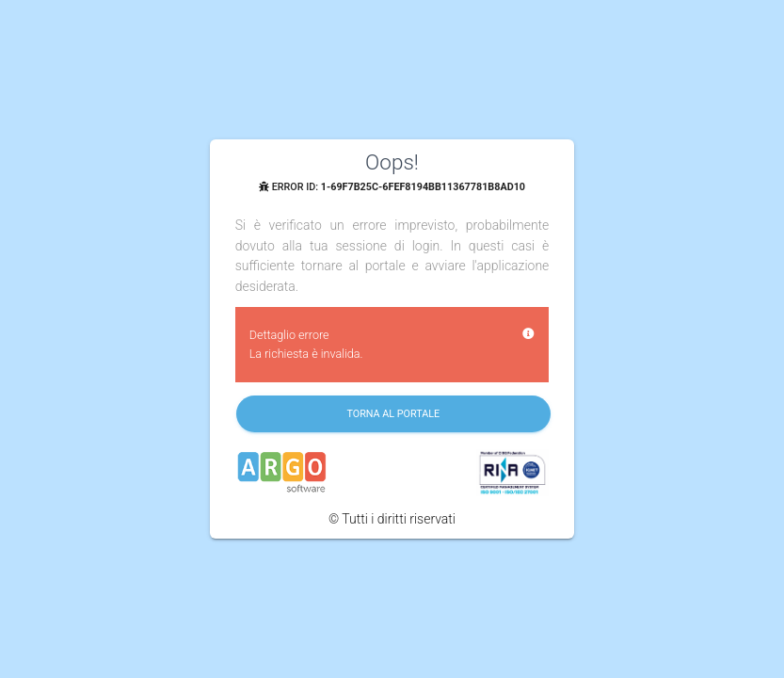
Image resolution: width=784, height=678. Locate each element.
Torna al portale (393, 414)
